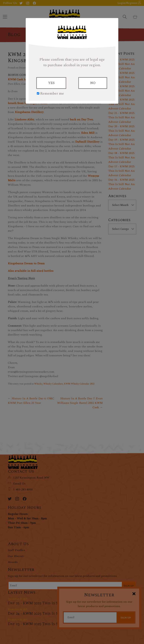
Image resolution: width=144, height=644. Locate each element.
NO (93, 83)
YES (51, 83)
